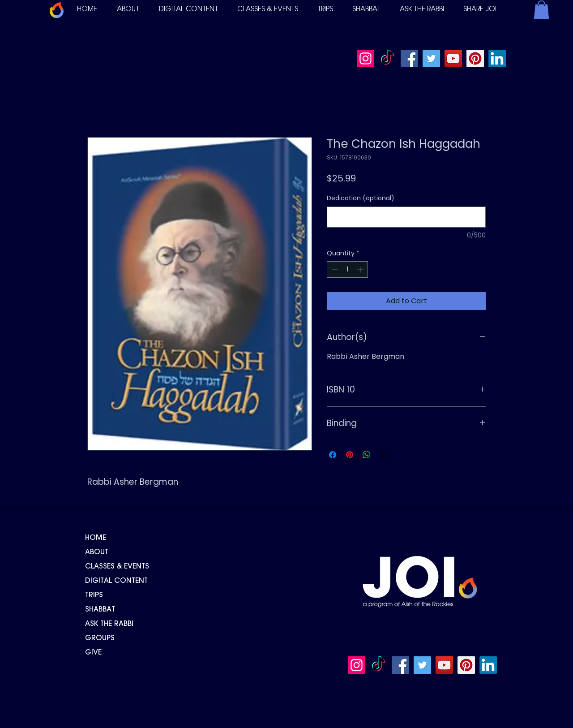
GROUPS (100, 638)
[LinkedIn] (497, 58)
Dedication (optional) (361, 198)
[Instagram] (366, 58)
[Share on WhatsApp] (367, 455)
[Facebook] (409, 58)
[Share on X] (384, 455)
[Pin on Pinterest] (350, 455)
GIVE (93, 653)
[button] (128, 10)
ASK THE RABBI (109, 624)
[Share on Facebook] (333, 455)
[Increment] (361, 269)
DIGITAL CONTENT (116, 581)
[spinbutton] (347, 269)
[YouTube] (453, 58)
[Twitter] (431, 58)
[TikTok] (387, 58)
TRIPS (94, 595)
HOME (96, 538)
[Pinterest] (475, 58)
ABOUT (97, 552)
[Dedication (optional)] (406, 217)
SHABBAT (100, 610)
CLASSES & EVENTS (117, 567)
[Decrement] (334, 269)
